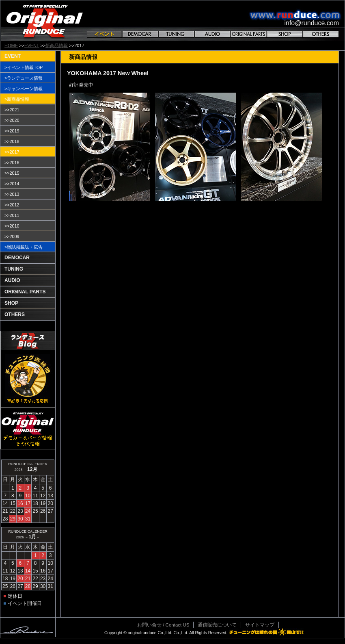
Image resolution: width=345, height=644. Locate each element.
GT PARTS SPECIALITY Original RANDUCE (45, 21)
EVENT (32, 46)
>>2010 (12, 226)
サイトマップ (260, 625)
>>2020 (12, 120)
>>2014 (12, 184)
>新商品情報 (17, 99)
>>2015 (12, 173)
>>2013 (12, 194)
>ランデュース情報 (24, 78)
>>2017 (12, 152)
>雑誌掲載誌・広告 (24, 247)
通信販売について (217, 625)
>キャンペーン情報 (24, 89)
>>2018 (12, 141)
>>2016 (12, 163)
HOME (11, 46)
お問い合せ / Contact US (163, 625)
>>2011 (12, 215)
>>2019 (12, 131)
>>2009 (12, 236)
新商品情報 (57, 46)
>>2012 (12, 205)
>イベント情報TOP (24, 67)
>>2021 (12, 110)
